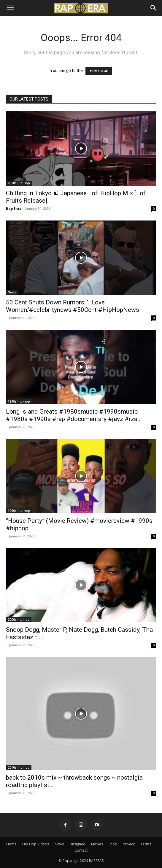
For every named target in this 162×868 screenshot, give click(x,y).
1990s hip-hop (19, 511)
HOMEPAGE (99, 71)
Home (11, 844)
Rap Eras (13, 208)
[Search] (154, 8)
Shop (113, 844)
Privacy (129, 844)
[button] (10, 8)
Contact (81, 850)
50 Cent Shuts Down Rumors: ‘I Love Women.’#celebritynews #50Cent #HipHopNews (73, 306)
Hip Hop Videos (36, 844)
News (12, 292)
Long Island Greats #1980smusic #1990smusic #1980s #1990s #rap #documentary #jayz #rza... (74, 415)
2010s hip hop (19, 767)
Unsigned (77, 844)
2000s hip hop (19, 620)
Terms (146, 844)
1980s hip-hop (19, 401)
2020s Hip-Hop (19, 183)
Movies (97, 844)
